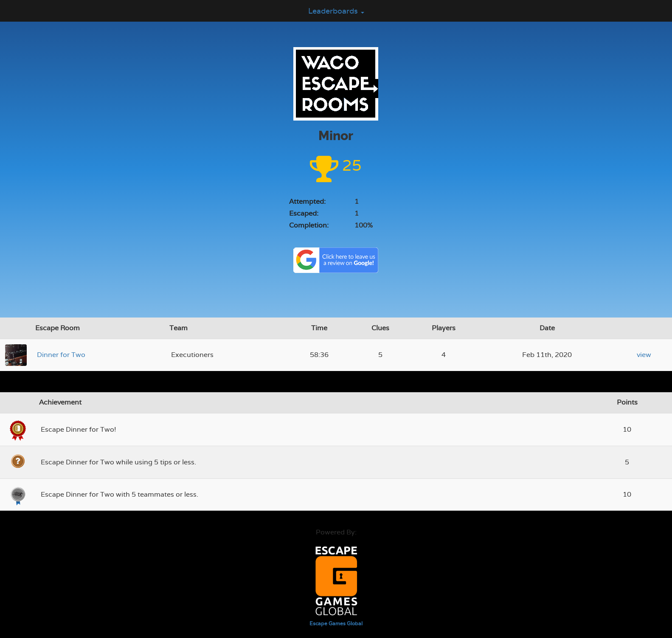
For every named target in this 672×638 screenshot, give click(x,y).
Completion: (309, 225)
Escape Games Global (336, 624)
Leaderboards (336, 11)
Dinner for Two (61, 355)
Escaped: (304, 213)
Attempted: (307, 201)
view (644, 355)
